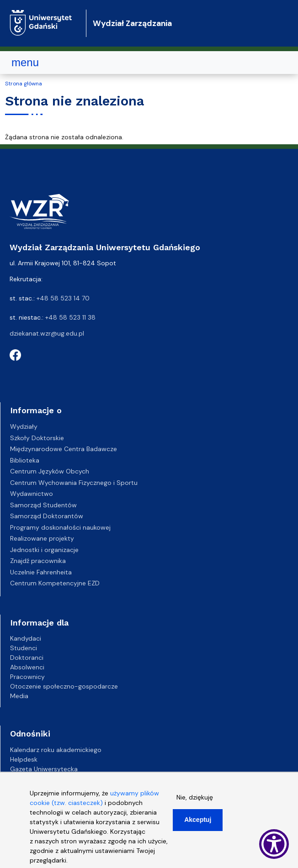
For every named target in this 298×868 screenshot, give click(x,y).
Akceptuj (198, 820)
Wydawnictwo (32, 494)
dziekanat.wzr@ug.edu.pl (47, 333)
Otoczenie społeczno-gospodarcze (64, 686)
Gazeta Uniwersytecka (44, 769)
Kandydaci (26, 638)
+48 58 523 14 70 (63, 298)
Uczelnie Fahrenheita (41, 572)
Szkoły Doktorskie (37, 438)
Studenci (24, 648)
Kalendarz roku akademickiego (56, 750)
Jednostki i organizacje (44, 550)
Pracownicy (27, 677)
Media (19, 696)
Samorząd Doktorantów (47, 516)
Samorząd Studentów (43, 505)
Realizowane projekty (42, 538)
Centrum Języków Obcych (50, 471)
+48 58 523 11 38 (70, 317)
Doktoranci (27, 658)
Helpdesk (24, 759)
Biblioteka (25, 460)
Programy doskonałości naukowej (60, 527)
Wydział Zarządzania (132, 23)
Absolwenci (27, 667)
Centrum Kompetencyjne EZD (55, 583)
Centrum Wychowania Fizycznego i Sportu (74, 483)
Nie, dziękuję (195, 797)
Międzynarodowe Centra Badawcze (64, 449)
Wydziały (24, 426)
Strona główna (24, 84)
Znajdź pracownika (38, 561)
